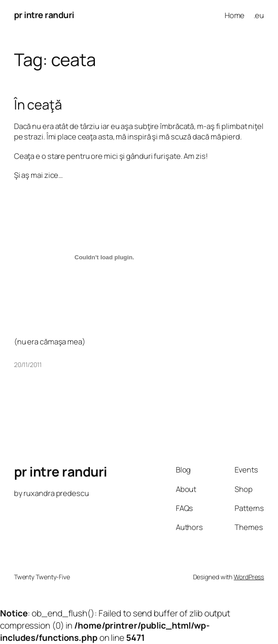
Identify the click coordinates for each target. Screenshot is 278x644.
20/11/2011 (28, 365)
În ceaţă (38, 105)
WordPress (249, 577)
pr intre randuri (44, 15)
